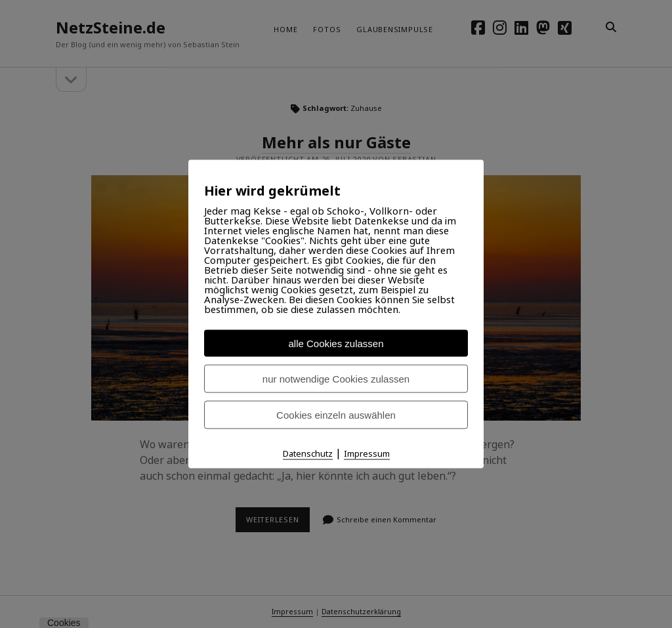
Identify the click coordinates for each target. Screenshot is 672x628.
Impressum (367, 453)
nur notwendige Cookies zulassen (336, 379)
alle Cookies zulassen (336, 344)
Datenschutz (308, 453)
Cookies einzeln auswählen (336, 415)
